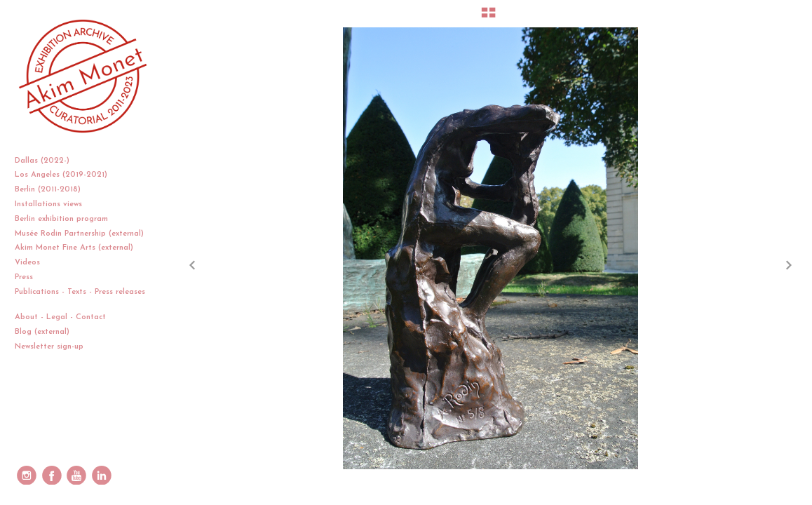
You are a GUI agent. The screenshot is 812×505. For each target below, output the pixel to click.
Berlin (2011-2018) (53, 190)
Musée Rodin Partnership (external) (79, 234)
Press (24, 277)
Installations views (54, 204)
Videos (33, 263)
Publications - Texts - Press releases (80, 298)
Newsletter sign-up (49, 347)
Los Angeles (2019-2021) (66, 175)
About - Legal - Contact (66, 317)
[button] (488, 18)
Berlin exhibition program (61, 219)
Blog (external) (42, 332)
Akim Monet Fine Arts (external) (74, 248)
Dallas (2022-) (47, 161)
